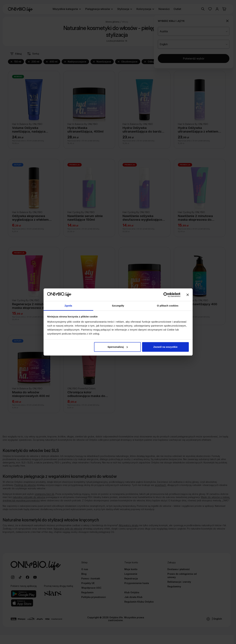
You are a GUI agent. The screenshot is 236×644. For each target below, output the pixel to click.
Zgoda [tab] (68, 306)
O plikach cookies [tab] (168, 306)
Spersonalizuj (118, 347)
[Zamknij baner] (188, 295)
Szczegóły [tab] (118, 306)
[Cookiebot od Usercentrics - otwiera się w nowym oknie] (166, 295)
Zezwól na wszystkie (165, 347)
